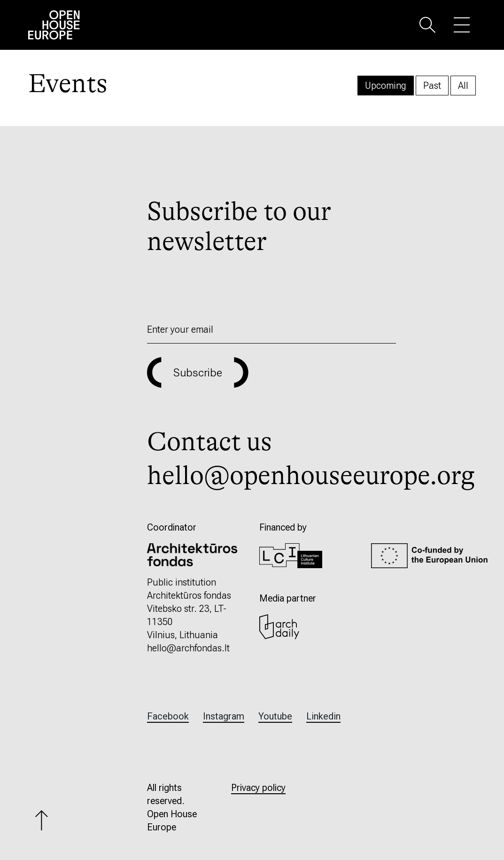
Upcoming (386, 86)
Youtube (275, 716)
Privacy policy (258, 788)
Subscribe (198, 373)
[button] (427, 24)
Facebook (168, 716)
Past (432, 86)
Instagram (224, 716)
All (463, 86)
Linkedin (323, 716)
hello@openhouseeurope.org (311, 476)
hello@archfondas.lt (188, 648)
